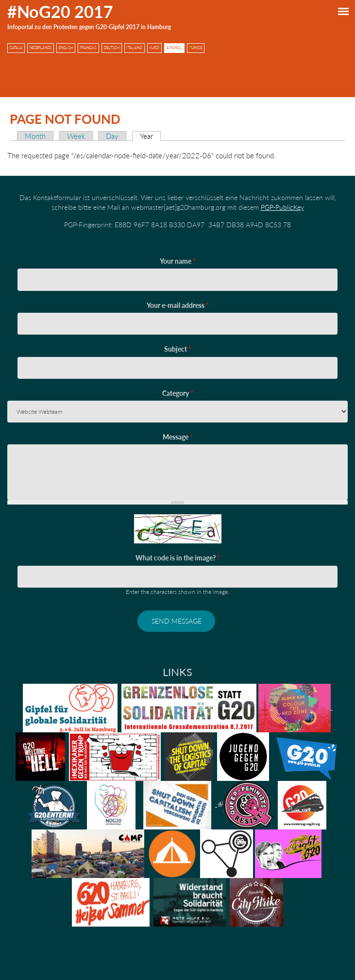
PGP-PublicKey (282, 207)
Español (174, 48)
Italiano (135, 48)
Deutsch (112, 48)
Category (178, 393)
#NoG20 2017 (60, 11)
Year (150, 136)
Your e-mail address (178, 305)
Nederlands (41, 48)
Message (178, 437)
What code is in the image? (178, 558)
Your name (178, 261)
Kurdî (154, 48)
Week (76, 136)
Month (35, 136)
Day (112, 136)
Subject (178, 349)
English (66, 48)
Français (88, 48)
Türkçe (196, 48)
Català (16, 48)
